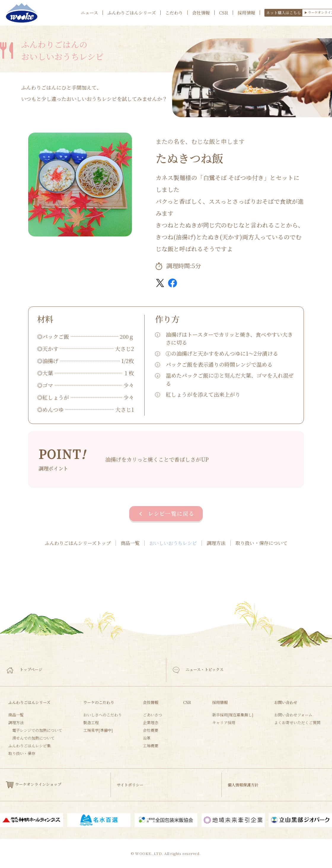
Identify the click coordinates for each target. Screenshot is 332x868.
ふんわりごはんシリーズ (132, 13)
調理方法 (216, 543)
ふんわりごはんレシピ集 (29, 746)
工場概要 (151, 746)
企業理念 (151, 722)
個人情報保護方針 (243, 785)
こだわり (174, 13)
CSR (224, 13)
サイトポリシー (130, 785)
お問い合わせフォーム (293, 715)
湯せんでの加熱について (33, 738)
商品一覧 (130, 543)
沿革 (147, 738)
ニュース (89, 13)
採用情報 (246, 13)
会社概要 (151, 730)
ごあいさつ (153, 715)
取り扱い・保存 (22, 753)
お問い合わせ (286, 702)
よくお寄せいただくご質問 (297, 722)
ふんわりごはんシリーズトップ (78, 543)
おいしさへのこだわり (103, 715)
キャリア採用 (224, 722)
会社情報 (201, 13)
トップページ (24, 670)
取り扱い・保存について (261, 543)
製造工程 (91, 722)
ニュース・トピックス (198, 670)
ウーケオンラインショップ (34, 785)
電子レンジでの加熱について (37, 730)
